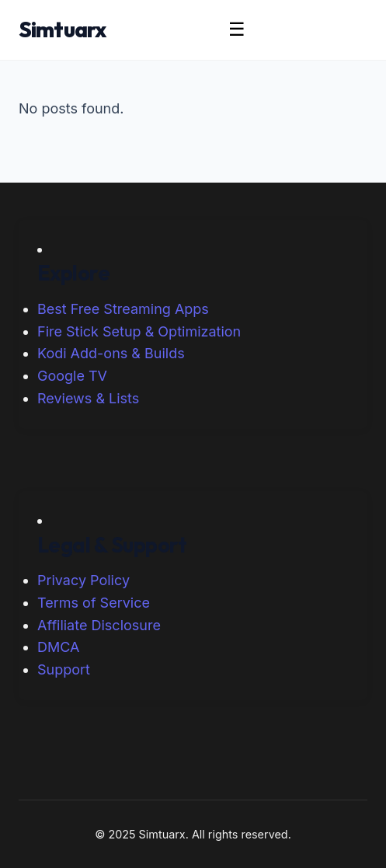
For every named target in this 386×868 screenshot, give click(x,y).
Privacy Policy (83, 580)
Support (64, 669)
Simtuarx (62, 29)
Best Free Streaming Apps (123, 309)
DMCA (58, 647)
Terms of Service (94, 603)
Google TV (72, 376)
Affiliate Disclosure (99, 625)
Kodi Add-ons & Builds (111, 353)
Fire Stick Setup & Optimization (139, 331)
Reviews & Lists (88, 398)
